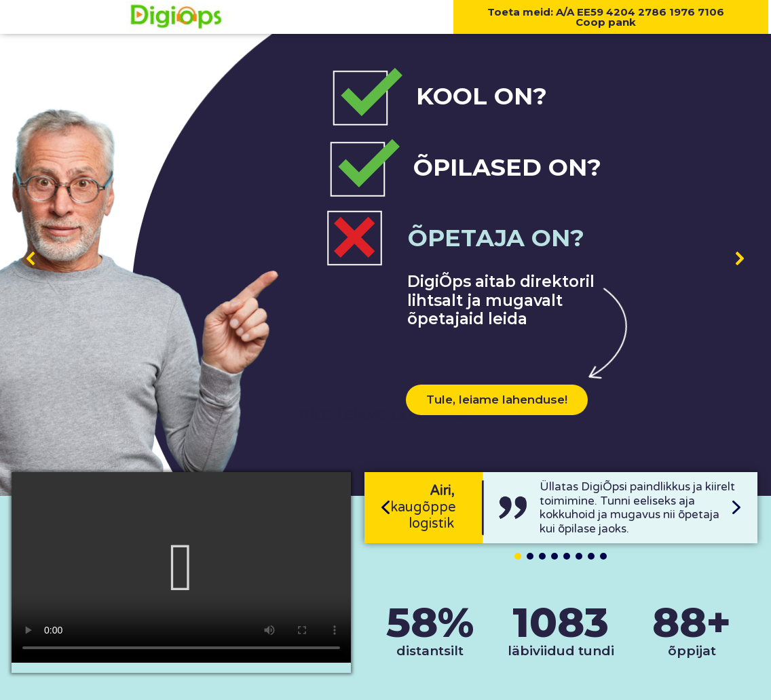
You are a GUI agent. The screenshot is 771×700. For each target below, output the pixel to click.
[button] (31, 258)
